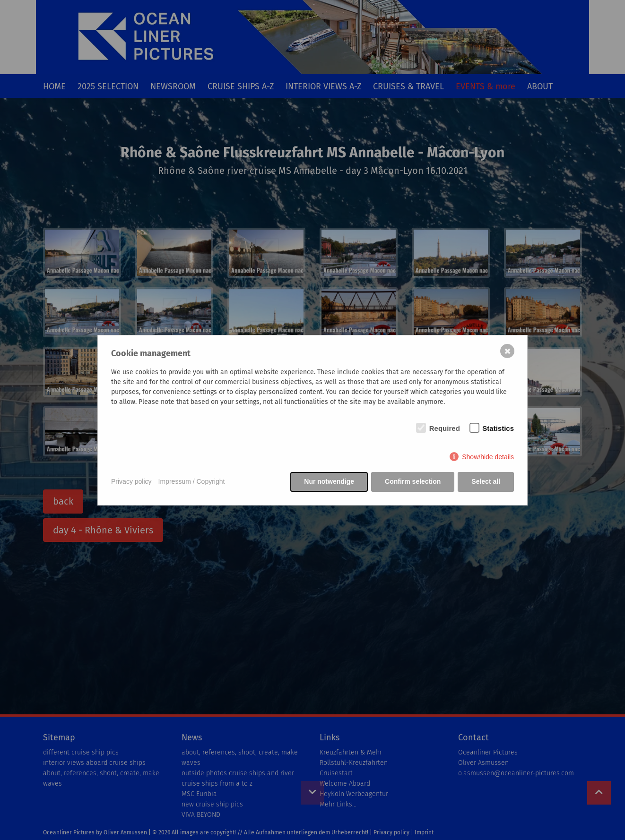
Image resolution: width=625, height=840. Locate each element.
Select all (486, 481)
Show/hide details (488, 457)
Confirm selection (413, 481)
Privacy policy (131, 481)
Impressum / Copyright (192, 481)
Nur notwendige (329, 481)
